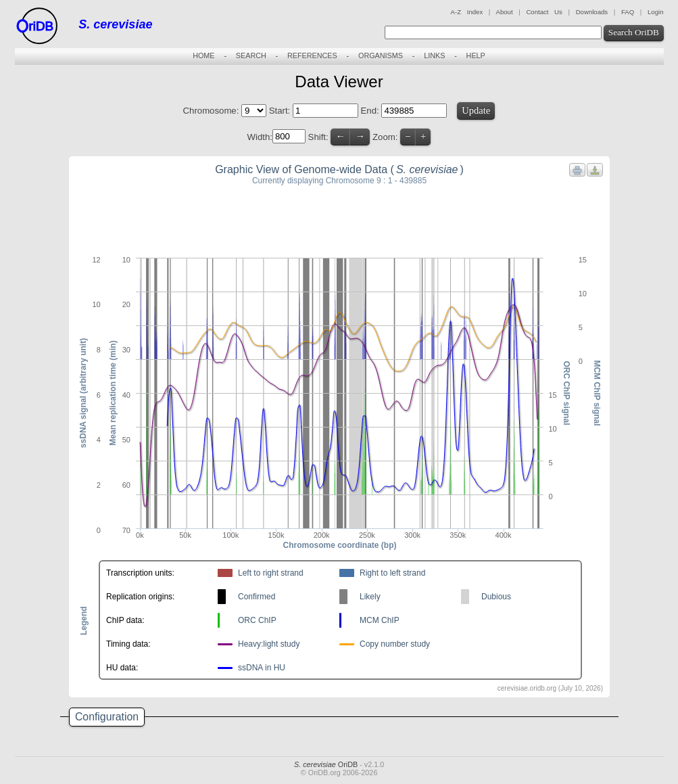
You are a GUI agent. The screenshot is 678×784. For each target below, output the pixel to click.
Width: (260, 136)
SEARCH (251, 55)
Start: (281, 111)
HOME (203, 55)
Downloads (592, 12)
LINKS (434, 55)
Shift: (318, 136)
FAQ (628, 12)
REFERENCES (312, 55)
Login (655, 12)
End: (371, 111)
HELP (476, 55)
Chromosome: (211, 111)
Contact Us (544, 12)
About (504, 12)
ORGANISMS (381, 55)
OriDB (326, 764)
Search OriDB (634, 32)
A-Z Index (467, 12)
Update (476, 110)
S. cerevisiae (115, 24)
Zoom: (385, 136)
